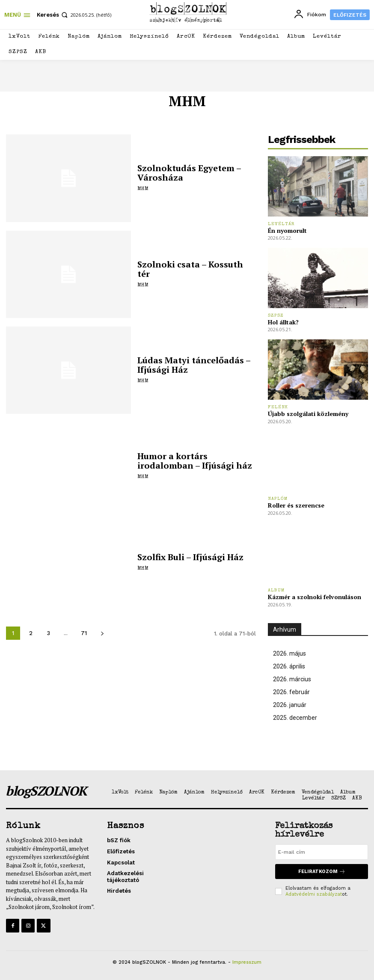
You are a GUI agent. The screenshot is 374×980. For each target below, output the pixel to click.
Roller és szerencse (296, 505)
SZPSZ (276, 316)
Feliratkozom (322, 872)
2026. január (290, 705)
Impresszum (247, 962)
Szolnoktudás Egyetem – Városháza (189, 173)
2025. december (295, 718)
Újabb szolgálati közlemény (308, 414)
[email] (322, 852)
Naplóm (278, 499)
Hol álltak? (283, 322)
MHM (143, 189)
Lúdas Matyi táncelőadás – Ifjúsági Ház (194, 365)
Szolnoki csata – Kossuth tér (190, 269)
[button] (53, 15)
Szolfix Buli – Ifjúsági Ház (190, 557)
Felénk (278, 407)
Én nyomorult (287, 230)
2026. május (289, 653)
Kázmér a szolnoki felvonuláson (315, 597)
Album (276, 590)
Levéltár (281, 224)
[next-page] (102, 633)
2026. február (291, 692)
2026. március (292, 679)
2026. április (289, 666)
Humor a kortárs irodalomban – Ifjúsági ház (195, 461)
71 (84, 633)
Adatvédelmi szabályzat (314, 894)
